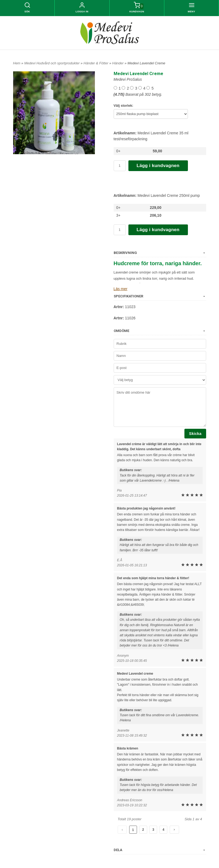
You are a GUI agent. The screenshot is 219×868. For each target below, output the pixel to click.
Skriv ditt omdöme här (160, 407)
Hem (17, 63)
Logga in (82, 12)
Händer (118, 63)
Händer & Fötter (96, 63)
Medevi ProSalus (128, 79)
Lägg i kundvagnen (158, 166)
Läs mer (120, 289)
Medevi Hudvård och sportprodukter (52, 63)
